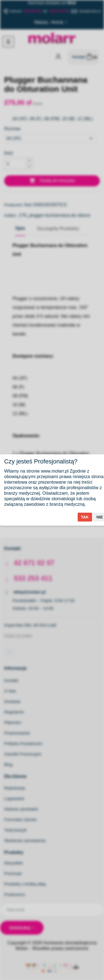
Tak (85, 517)
